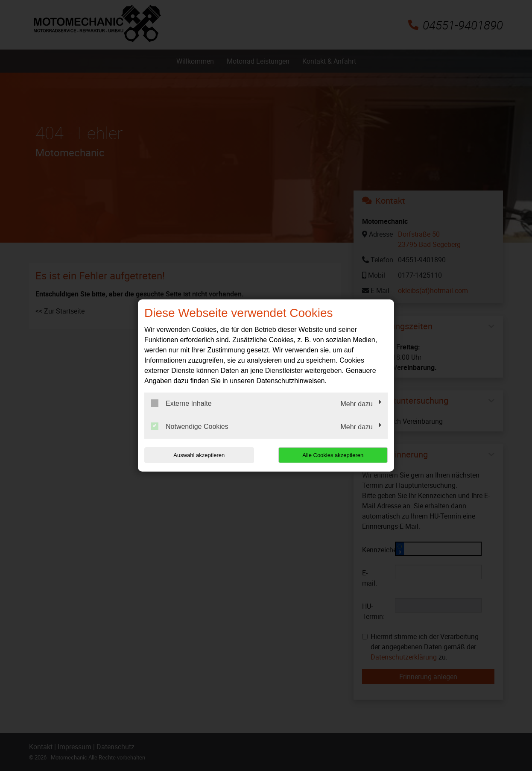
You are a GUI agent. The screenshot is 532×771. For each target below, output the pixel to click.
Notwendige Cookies (190, 426)
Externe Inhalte (181, 403)
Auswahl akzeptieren (199, 455)
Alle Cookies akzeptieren (333, 455)
